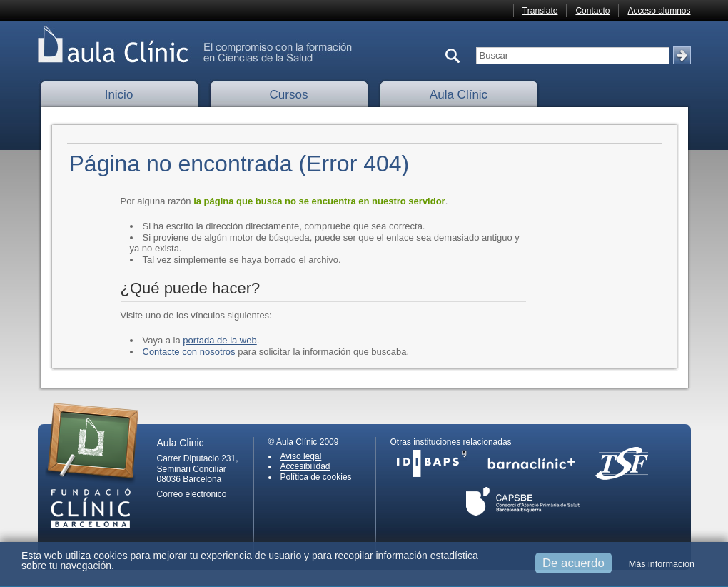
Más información (662, 564)
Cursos (289, 95)
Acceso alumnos (659, 11)
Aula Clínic (459, 95)
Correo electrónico (192, 494)
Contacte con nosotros (189, 352)
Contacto (592, 11)
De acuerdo (573, 563)
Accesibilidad (305, 466)
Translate (540, 11)
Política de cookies (316, 477)
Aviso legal (301, 456)
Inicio (119, 95)
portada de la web (219, 340)
